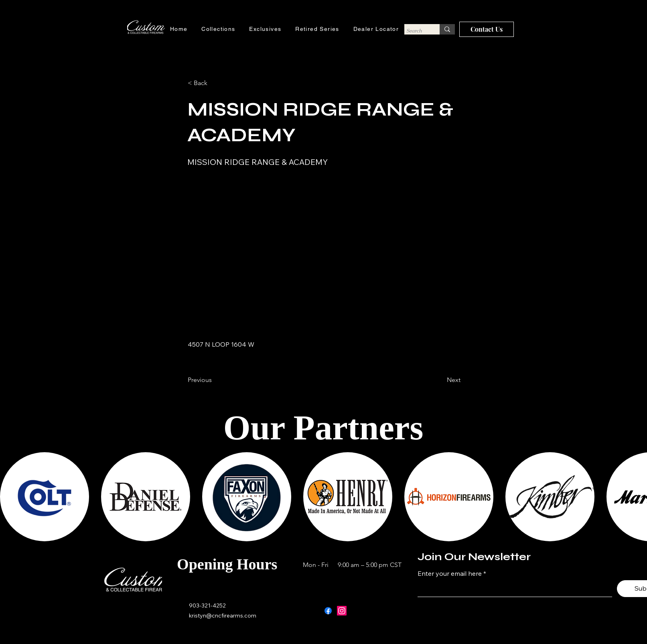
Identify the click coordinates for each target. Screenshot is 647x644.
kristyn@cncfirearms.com (223, 616)
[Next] (440, 380)
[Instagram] (342, 611)
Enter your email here (450, 573)
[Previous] (214, 380)
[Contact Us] (487, 29)
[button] (214, 83)
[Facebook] (328, 611)
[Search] (415, 31)
